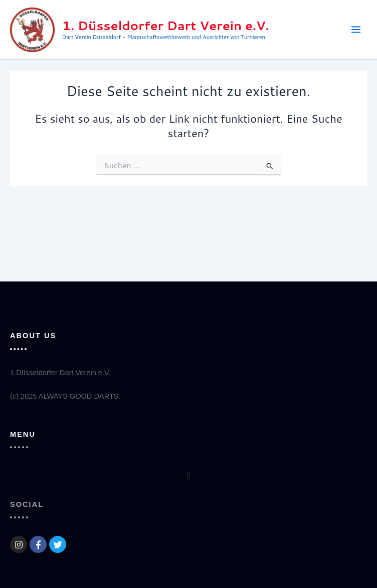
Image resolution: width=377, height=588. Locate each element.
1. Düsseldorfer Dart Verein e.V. (166, 25)
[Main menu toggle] (356, 30)
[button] (188, 475)
